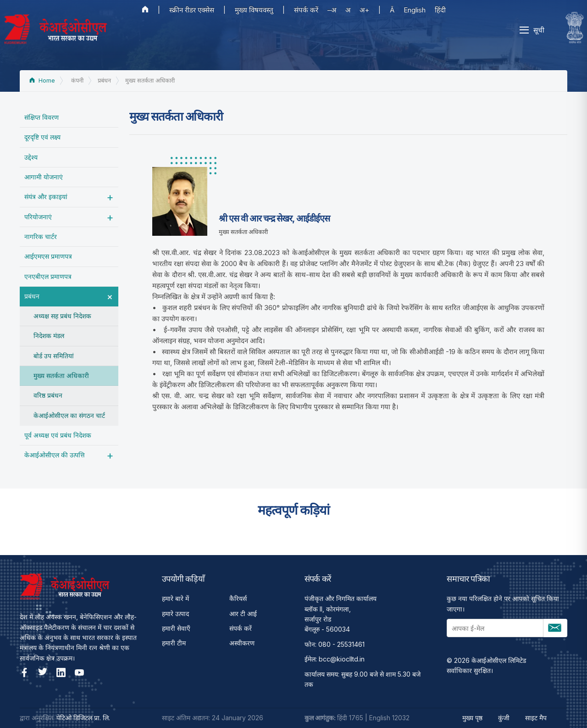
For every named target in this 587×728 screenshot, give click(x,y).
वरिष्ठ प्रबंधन (48, 395)
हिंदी (440, 10)
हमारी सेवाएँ (176, 628)
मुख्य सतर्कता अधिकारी (61, 375)
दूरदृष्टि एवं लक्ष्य (42, 137)
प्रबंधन (32, 296)
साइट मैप (536, 718)
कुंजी (504, 718)
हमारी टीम (174, 643)
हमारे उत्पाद (175, 614)
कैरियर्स (238, 598)
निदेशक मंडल (49, 336)
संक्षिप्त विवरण (42, 117)
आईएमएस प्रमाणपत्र (48, 256)
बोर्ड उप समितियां (54, 356)
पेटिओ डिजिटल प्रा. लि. (83, 718)
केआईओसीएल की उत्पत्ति (55, 455)
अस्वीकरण (242, 643)
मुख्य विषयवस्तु (254, 10)
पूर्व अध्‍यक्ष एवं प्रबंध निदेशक (58, 435)
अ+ (364, 10)
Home (42, 81)
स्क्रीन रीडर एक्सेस (192, 10)
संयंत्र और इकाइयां (46, 197)
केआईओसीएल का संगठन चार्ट (69, 415)
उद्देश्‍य (31, 157)
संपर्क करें (306, 10)
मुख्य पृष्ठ (472, 718)
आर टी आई (243, 614)
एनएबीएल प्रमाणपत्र (48, 276)
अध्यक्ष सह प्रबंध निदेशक (62, 316)
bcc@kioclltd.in (342, 659)
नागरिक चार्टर (41, 236)
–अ (332, 10)
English (415, 10)
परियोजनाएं (38, 217)
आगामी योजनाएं (44, 177)
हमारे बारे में (175, 598)
